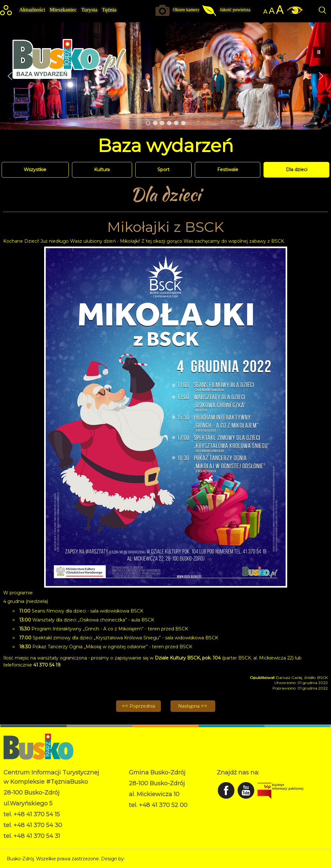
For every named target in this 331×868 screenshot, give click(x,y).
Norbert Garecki (144, 859)
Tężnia (109, 10)
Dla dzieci (297, 170)
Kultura (102, 170)
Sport (163, 170)
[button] (321, 76)
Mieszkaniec (63, 10)
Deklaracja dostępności (154, 821)
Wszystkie (35, 170)
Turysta (89, 10)
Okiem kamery (186, 10)
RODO (136, 815)
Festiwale (228, 170)
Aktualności (32, 10)
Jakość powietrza (235, 10)
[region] (165, 76)
